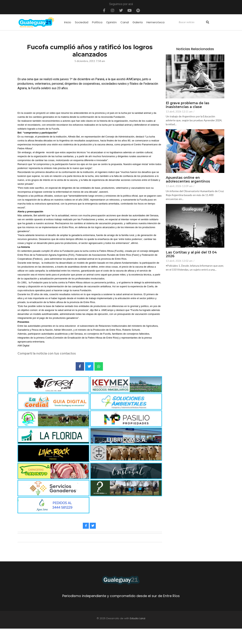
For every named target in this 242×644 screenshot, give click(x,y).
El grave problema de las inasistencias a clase (189, 105)
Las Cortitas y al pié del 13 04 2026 (193, 254)
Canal (125, 22)
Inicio (68, 22)
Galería (138, 22)
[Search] (192, 22)
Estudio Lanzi (138, 618)
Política (97, 22)
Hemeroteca (155, 22)
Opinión (111, 22)
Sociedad (82, 22)
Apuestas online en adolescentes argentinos (189, 180)
